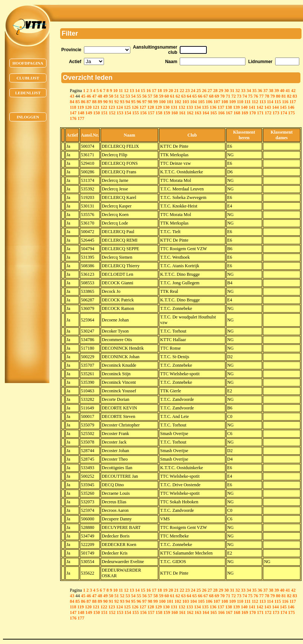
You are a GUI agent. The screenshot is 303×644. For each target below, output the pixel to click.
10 (115, 91)
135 (205, 107)
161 (182, 113)
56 (144, 96)
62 (178, 96)
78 (267, 96)
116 (285, 102)
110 (240, 102)
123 (112, 107)
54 (133, 96)
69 (217, 96)
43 (72, 96)
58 (156, 96)
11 (121, 91)
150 (97, 113)
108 (225, 102)
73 (239, 96)
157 (151, 113)
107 (217, 102)
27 (210, 91)
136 (213, 107)
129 (159, 107)
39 (277, 91)
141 (252, 107)
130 (166, 107)
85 (78, 102)
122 (104, 107)
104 (193, 102)
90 (105, 102)
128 (151, 107)
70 (222, 96)
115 (278, 102)
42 (293, 91)
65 (195, 96)
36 (260, 91)
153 (120, 113)
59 (161, 96)
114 (270, 102)
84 (72, 102)
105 (201, 102)
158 (159, 113)
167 (229, 113)
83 (295, 96)
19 (165, 91)
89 (100, 102)
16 (149, 91)
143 (268, 107)
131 (174, 107)
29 (221, 91)
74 (245, 96)
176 (73, 118)
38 (271, 91)
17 (154, 91)
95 (133, 102)
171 (260, 113)
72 (234, 96)
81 (284, 96)
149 (89, 113)
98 (150, 102)
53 (128, 96)
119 (80, 107)
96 (139, 102)
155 (136, 113)
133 (190, 107)
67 (206, 96)
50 (111, 96)
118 (73, 107)
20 (171, 91)
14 (137, 91)
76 (256, 96)
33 (243, 91)
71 (228, 96)
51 (117, 96)
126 (135, 107)
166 (221, 113)
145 (283, 107)
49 (105, 96)
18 (160, 91)
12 (126, 91)
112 (255, 102)
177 (81, 118)
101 (170, 102)
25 (199, 91)
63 (183, 96)
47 (94, 96)
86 (83, 102)
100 (162, 102)
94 (128, 102)
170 (252, 113)
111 (247, 102)
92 (117, 102)
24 (193, 91)
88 (94, 102)
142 (260, 107)
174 (284, 113)
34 (249, 91)
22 (182, 91)
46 (89, 96)
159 (167, 113)
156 (143, 113)
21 (176, 91)
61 (172, 96)
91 (111, 102)
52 (122, 96)
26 (204, 91)
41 (288, 91)
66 (200, 96)
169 (245, 113)
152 (112, 113)
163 (198, 113)
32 (238, 91)
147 (73, 113)
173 (276, 113)
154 (128, 113)
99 (156, 102)
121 (96, 107)
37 (265, 91)
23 (188, 91)
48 (100, 96)
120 (88, 107)
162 (190, 113)
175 (291, 113)
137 (221, 107)
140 (244, 107)
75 (250, 96)
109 (232, 102)
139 (237, 107)
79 (273, 96)
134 (198, 107)
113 (262, 102)
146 (291, 107)
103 (186, 102)
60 (167, 96)
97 (144, 102)
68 (211, 96)
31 (232, 91)
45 (83, 96)
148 (81, 113)
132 (182, 107)
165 (214, 113)
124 (120, 107)
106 (209, 102)
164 (206, 113)
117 (293, 102)
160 (175, 113)
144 (276, 107)
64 (189, 96)
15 (143, 91)
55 (139, 96)
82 (289, 96)
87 (89, 102)
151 (104, 113)
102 (178, 102)
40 (282, 91)
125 (127, 107)
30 (227, 91)
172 (268, 113)
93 (122, 102)
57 (150, 96)
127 (143, 107)
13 (132, 91)
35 (254, 91)
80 (278, 96)
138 (229, 107)
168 (237, 113)
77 (261, 96)
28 (215, 91)
